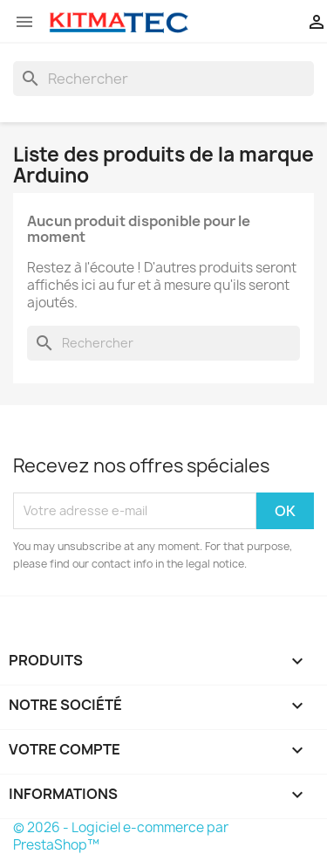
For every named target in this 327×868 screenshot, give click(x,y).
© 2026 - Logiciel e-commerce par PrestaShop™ (121, 836)
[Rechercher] (163, 79)
